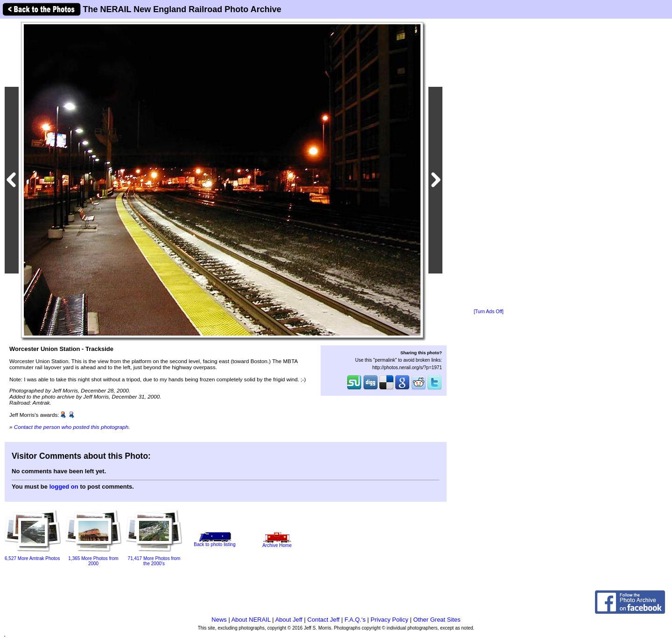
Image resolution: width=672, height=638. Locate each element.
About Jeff (289, 620)
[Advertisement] (489, 164)
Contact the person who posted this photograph (71, 427)
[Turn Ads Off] (489, 312)
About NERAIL (251, 620)
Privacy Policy (389, 620)
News (219, 620)
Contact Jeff (324, 620)
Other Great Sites (437, 620)
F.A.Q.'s (355, 620)
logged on (64, 487)
